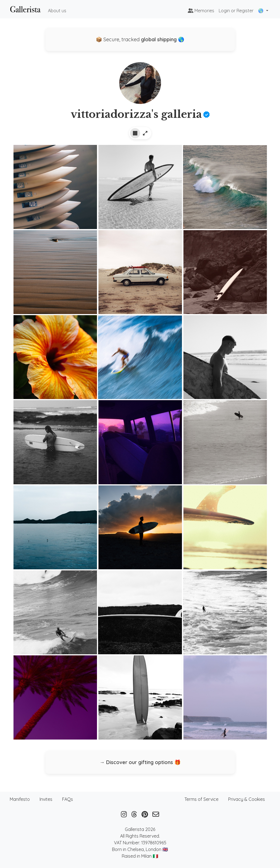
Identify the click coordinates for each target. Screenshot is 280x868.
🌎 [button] (261, 11)
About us (57, 11)
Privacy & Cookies (247, 799)
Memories (201, 11)
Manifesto (20, 799)
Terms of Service (201, 799)
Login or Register (236, 11)
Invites (46, 799)
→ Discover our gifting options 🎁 (140, 762)
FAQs (68, 799)
